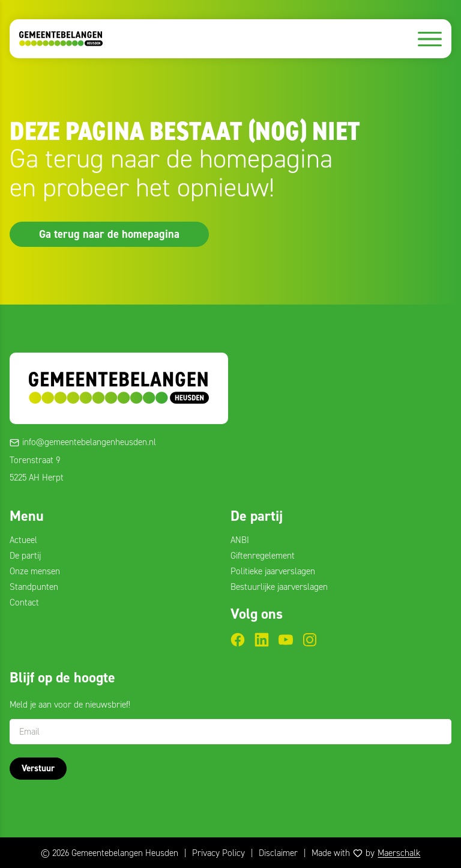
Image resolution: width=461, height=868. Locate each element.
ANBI (240, 540)
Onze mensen (35, 571)
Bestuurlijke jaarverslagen (279, 587)
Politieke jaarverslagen (273, 571)
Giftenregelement (263, 556)
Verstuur (38, 768)
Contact (24, 602)
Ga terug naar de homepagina (109, 234)
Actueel (23, 540)
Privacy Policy (218, 853)
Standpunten (34, 587)
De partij (25, 556)
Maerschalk (399, 853)
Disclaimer (278, 853)
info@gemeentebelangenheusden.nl (89, 442)
